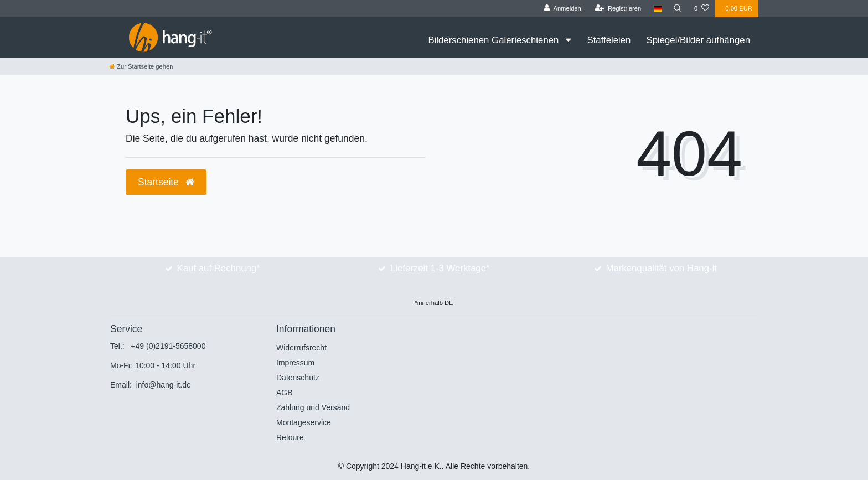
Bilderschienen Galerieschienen (495, 40)
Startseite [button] (166, 182)
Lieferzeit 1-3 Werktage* (440, 268)
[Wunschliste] (702, 9)
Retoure (290, 437)
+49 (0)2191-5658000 (168, 346)
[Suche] (677, 9)
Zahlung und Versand (313, 407)
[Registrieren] (616, 9)
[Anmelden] (560, 9)
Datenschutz (298, 378)
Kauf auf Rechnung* (219, 268)
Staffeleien (609, 40)
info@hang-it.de (164, 385)
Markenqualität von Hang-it (661, 268)
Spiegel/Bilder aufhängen (698, 40)
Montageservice (304, 422)
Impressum (295, 363)
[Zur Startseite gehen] (141, 66)
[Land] (656, 9)
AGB (285, 393)
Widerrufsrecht (301, 348)
